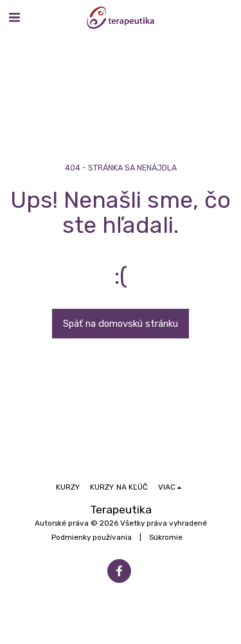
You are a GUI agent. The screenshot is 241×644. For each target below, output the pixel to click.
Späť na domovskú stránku (121, 324)
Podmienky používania (92, 537)
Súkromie (166, 537)
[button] (14, 17)
